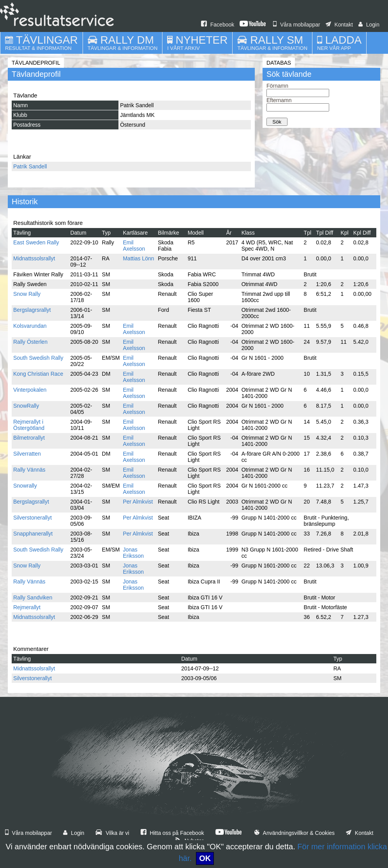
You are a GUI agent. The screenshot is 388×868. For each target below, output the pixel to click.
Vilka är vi (112, 833)
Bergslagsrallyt (31, 502)
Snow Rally (27, 294)
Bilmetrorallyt (29, 438)
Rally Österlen (30, 342)
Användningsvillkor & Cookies (295, 833)
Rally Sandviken (33, 598)
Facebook (218, 25)
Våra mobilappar (297, 25)
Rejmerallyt (27, 607)
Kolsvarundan (30, 326)
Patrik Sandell (30, 166)
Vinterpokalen (30, 390)
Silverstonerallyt (33, 518)
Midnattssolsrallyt (34, 258)
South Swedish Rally (38, 358)
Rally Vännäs (29, 470)
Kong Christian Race (38, 374)
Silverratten (27, 454)
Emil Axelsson (134, 246)
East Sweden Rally (36, 242)
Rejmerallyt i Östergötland (29, 425)
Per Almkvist (138, 502)
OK (205, 858)
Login (369, 25)
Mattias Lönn (138, 258)
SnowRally (26, 406)
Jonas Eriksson (133, 553)
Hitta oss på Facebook (172, 833)
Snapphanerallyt (33, 534)
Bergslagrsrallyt (32, 310)
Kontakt (339, 25)
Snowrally (25, 486)
